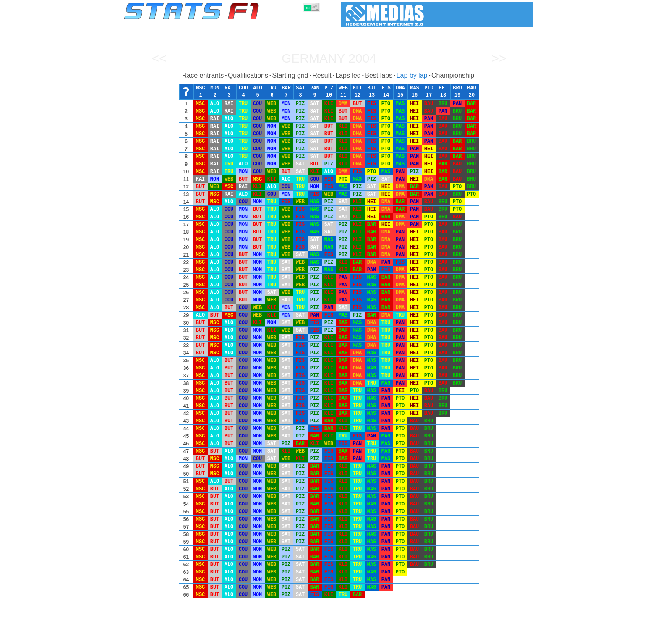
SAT (300, 88)
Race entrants (203, 75)
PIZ (329, 88)
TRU (272, 88)
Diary (433, 636)
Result (322, 75)
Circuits (406, 636)
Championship (453, 75)
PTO (429, 88)
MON (215, 88)
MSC (201, 88)
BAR (286, 88)
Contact (517, 636)
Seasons (184, 636)
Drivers (253, 636)
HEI (443, 88)
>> (499, 58)
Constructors (288, 636)
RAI (229, 88)
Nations (377, 636)
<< (159, 58)
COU (243, 88)
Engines (324, 636)
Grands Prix (220, 636)
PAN (315, 88)
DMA (400, 88)
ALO (258, 88)
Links (456, 636)
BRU (457, 88)
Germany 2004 (329, 58)
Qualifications (248, 75)
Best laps (379, 75)
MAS (415, 88)
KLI (358, 88)
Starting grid (290, 75)
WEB (343, 88)
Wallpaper (485, 636)
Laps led (348, 75)
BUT (372, 88)
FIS (386, 88)
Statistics (153, 636)
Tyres (351, 636)
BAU (472, 88)
